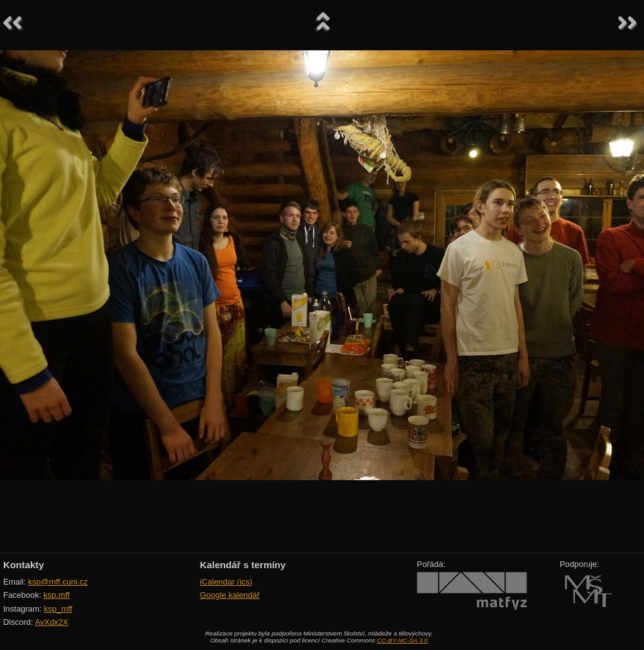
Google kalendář (230, 595)
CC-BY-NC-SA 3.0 (402, 640)
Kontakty (24, 565)
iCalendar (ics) (226, 582)
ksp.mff (57, 595)
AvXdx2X (51, 622)
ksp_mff (58, 609)
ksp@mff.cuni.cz (58, 582)
